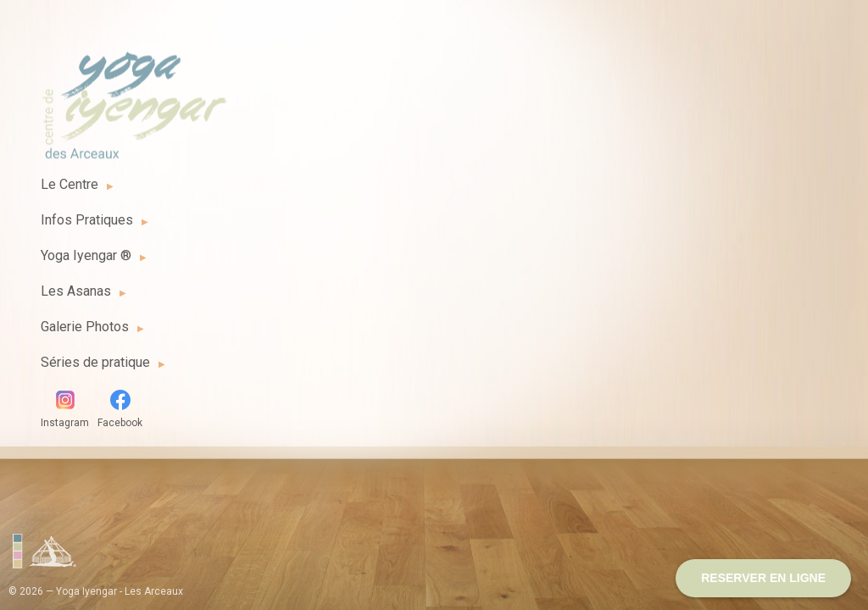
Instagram (65, 409)
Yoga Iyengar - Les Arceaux (134, 96)
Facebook (120, 409)
